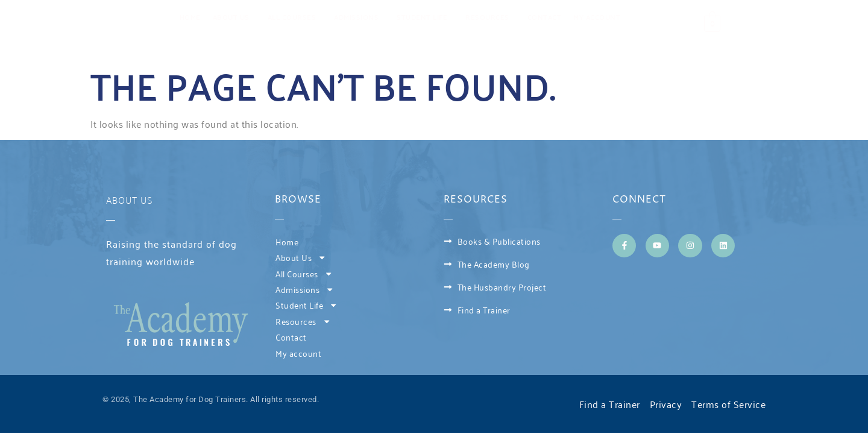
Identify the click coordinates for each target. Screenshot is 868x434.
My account (597, 17)
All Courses (295, 17)
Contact (545, 17)
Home (190, 17)
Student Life (425, 17)
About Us (234, 17)
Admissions (359, 17)
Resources (490, 17)
